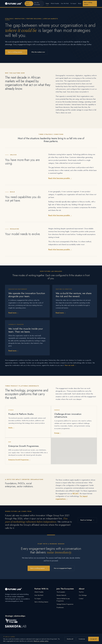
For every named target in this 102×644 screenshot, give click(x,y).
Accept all (93, 639)
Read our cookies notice (41, 641)
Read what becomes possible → (60, 178)
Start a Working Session (41, 602)
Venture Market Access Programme (63, 600)
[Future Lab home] (13, 4)
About (80, 4)
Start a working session (88, 4)
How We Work (65, 4)
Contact (81, 599)
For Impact (73, 4)
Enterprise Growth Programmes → (19, 460)
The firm (81, 592)
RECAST (76, 494)
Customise (82, 639)
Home (47, 4)
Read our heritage (87, 520)
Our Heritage (83, 595)
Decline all (70, 639)
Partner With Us (28, 4)
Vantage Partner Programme (65, 604)
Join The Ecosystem (37, 4)
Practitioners (60, 607)
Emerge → (58, 433)
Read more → (13, 313)
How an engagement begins (63, 568)
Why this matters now (38, 52)
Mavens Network (61, 595)
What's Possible (55, 4)
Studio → (11, 428)
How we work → (71, 365)
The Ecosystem (61, 592)
